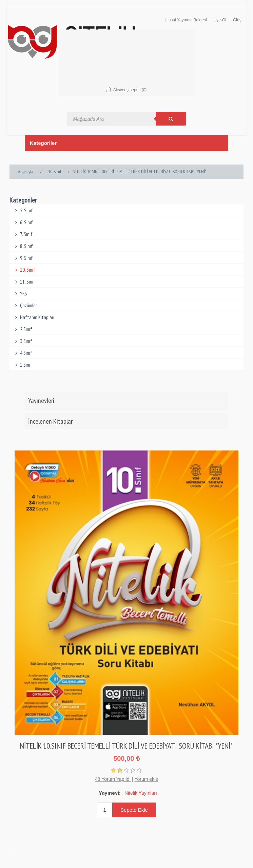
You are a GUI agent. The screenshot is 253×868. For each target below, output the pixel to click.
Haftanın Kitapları (34, 317)
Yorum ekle (146, 779)
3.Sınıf (23, 341)
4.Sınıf (23, 353)
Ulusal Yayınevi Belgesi (186, 20)
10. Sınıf (24, 270)
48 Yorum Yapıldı (113, 779)
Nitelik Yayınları (141, 793)
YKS (20, 294)
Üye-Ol (220, 20)
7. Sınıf (23, 234)
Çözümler (25, 305)
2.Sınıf (23, 329)
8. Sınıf (23, 246)
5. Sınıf (23, 210)
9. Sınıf (23, 258)
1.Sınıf (23, 365)
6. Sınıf (23, 222)
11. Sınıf (24, 282)
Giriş (237, 20)
